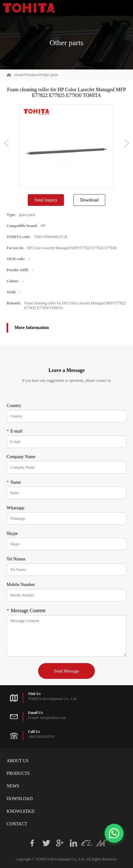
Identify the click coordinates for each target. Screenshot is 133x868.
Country (14, 406)
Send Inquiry (46, 200)
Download (89, 200)
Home (19, 75)
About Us (17, 761)
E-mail (14, 431)
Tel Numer (16, 559)
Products (32, 75)
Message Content (26, 611)
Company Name (21, 457)
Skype (12, 533)
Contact (17, 824)
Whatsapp (15, 508)
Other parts (50, 75)
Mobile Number (21, 585)
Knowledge (21, 811)
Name (14, 482)
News (13, 786)
